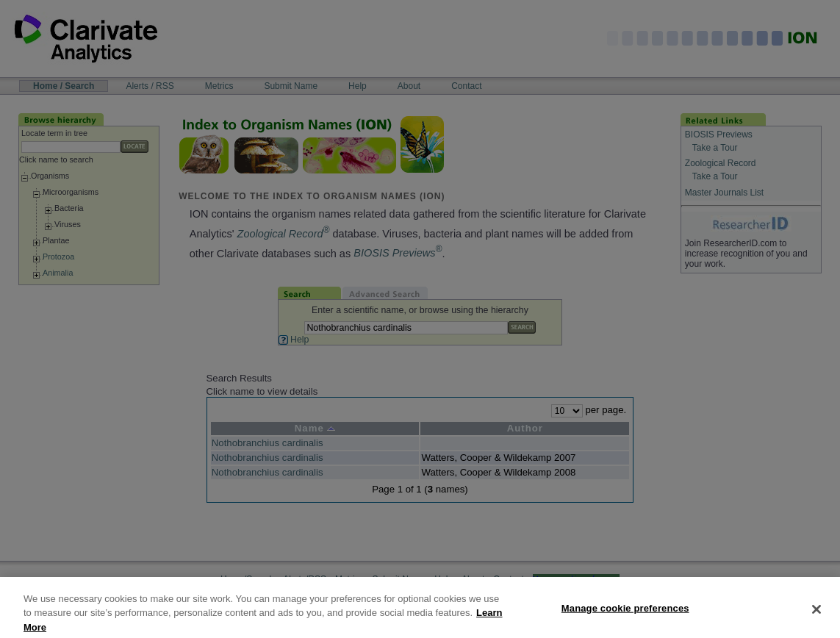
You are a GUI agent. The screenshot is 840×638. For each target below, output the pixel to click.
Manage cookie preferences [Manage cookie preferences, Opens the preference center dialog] (625, 616)
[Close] (816, 617)
